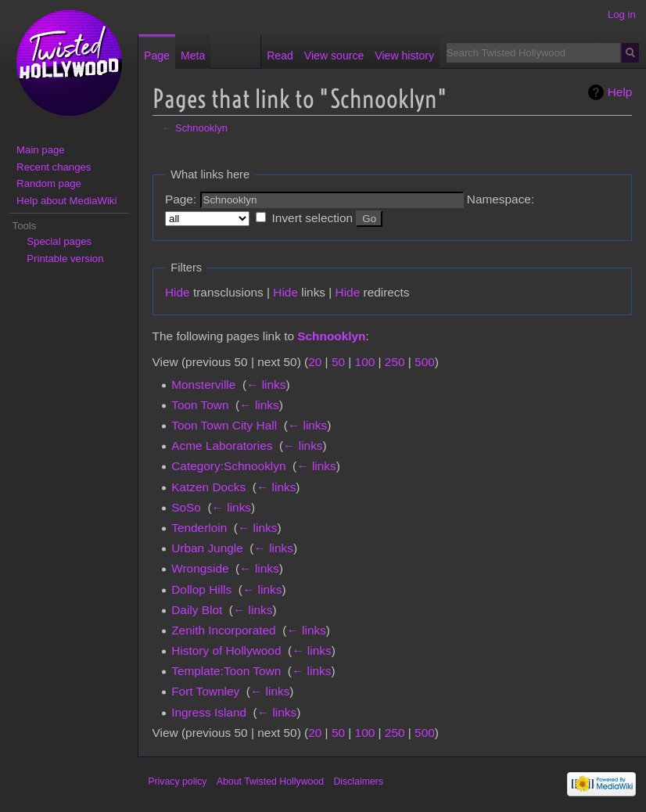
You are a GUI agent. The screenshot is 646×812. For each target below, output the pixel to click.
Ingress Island (209, 712)
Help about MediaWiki (66, 201)
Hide (178, 292)
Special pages (59, 241)
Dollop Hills (201, 589)
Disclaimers (358, 781)
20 (315, 362)
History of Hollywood (226, 650)
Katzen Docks (208, 487)
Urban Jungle (207, 548)
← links (266, 384)
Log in (622, 14)
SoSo (186, 507)
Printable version (65, 259)
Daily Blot (197, 610)
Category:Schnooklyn (228, 466)
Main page (41, 150)
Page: (181, 199)
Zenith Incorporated (223, 630)
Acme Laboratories (222, 446)
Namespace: (501, 199)
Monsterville (203, 384)
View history (404, 56)
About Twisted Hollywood (270, 781)
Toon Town (200, 405)
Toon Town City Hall (224, 425)
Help (620, 92)
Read (280, 56)
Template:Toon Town (226, 671)
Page (157, 56)
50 (338, 362)
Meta (193, 56)
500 (425, 362)
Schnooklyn (201, 128)
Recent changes (54, 167)
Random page (49, 183)
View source (334, 56)
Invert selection (313, 218)
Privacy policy (177, 781)
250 (395, 362)
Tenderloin (199, 528)
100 (365, 362)
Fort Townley (205, 691)
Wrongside (200, 568)
